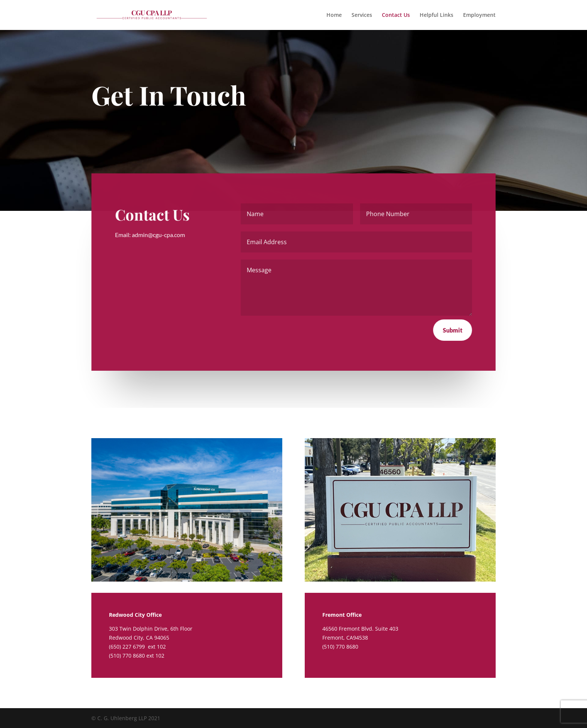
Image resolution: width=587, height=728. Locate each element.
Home (334, 15)
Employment (479, 15)
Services (362, 15)
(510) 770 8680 (127, 656)
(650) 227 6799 (128, 647)
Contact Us (396, 15)
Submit (452, 330)
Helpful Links (437, 15)
